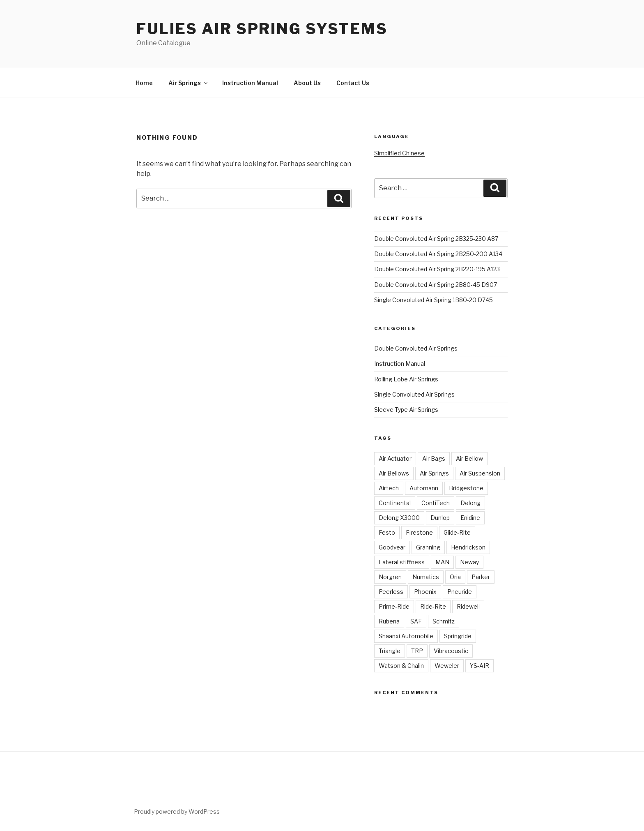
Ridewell (468, 606)
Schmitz (444, 621)
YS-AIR (480, 666)
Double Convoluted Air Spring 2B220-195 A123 (437, 269)
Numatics (426, 577)
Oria (455, 577)
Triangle (390, 651)
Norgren (390, 577)
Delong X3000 (399, 518)
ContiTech (436, 503)
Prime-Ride (394, 606)
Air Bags (434, 458)
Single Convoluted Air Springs (414, 394)
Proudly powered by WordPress (177, 811)
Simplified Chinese (399, 153)
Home (144, 83)
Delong (470, 503)
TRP (417, 651)
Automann (424, 488)
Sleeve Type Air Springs (406, 410)
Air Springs (189, 83)
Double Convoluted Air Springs (416, 348)
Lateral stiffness (402, 562)
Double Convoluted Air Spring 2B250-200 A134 (438, 254)
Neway (469, 562)
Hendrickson (468, 547)
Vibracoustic (451, 651)
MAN (442, 562)
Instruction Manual (250, 83)
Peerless (391, 592)
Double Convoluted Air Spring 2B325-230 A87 (436, 239)
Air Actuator (395, 458)
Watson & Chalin (401, 666)
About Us (307, 83)
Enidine (470, 518)
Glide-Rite (457, 532)
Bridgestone (466, 488)
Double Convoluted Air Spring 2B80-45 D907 (436, 285)
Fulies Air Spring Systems (262, 29)
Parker (481, 577)
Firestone (419, 532)
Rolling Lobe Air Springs (406, 379)
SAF (416, 621)
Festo (387, 532)
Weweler (447, 666)
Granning (428, 547)
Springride (458, 636)
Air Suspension (480, 473)
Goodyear (392, 547)
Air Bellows (394, 473)
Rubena (389, 621)
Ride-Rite (433, 606)
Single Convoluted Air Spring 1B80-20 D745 (434, 300)
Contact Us (353, 83)
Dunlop (440, 518)
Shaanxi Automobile (406, 636)
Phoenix (425, 592)
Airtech (389, 488)
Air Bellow (469, 458)
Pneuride (460, 592)
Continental (395, 503)
